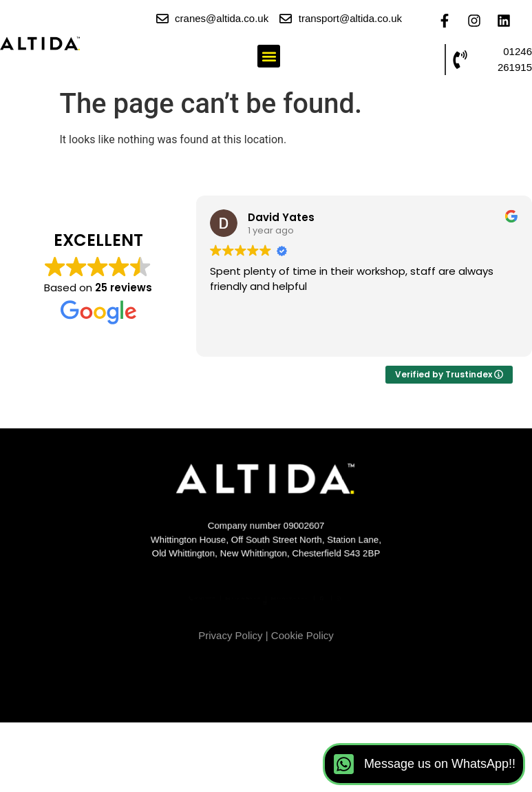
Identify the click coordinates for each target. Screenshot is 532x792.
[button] (269, 56)
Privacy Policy (230, 635)
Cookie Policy (302, 635)
